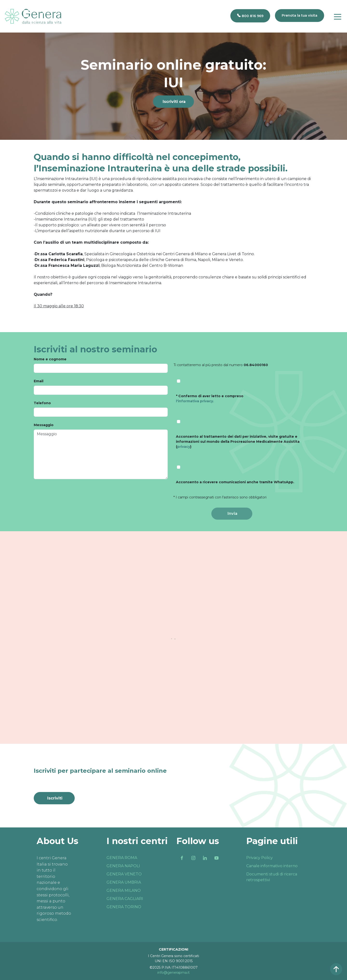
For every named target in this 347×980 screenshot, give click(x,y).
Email (39, 381)
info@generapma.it (173, 973)
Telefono (42, 403)
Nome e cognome (50, 359)
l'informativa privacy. (195, 401)
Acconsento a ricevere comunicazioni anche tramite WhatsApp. (235, 482)
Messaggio (44, 425)
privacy (184, 447)
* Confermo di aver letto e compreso (210, 399)
